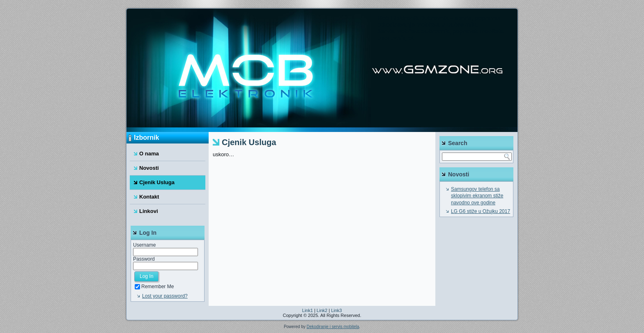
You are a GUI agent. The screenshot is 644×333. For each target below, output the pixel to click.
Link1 (308, 310)
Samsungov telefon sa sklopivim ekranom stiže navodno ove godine (477, 196)
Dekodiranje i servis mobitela (333, 327)
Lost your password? (165, 296)
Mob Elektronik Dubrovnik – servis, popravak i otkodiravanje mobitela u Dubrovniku (440, 21)
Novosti (149, 168)
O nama (149, 154)
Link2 (322, 310)
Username (144, 245)
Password (144, 259)
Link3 (336, 310)
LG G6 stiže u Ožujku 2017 (481, 211)
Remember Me (154, 287)
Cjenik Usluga (157, 182)
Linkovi (149, 211)
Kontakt (149, 197)
